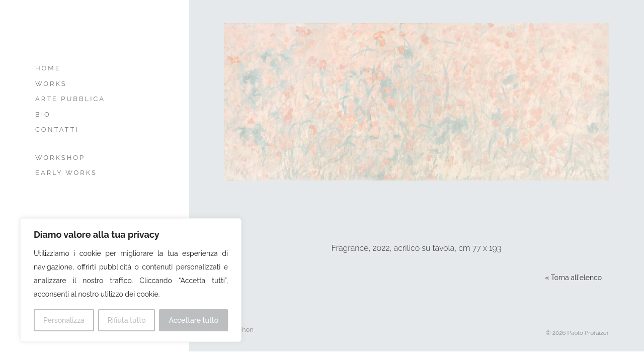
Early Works (66, 173)
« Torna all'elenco (574, 278)
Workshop (60, 158)
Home (48, 68)
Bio (43, 114)
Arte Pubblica (70, 99)
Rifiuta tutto (127, 320)
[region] (131, 280)
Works (51, 84)
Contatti (57, 129)
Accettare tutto (193, 320)
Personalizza (64, 320)
